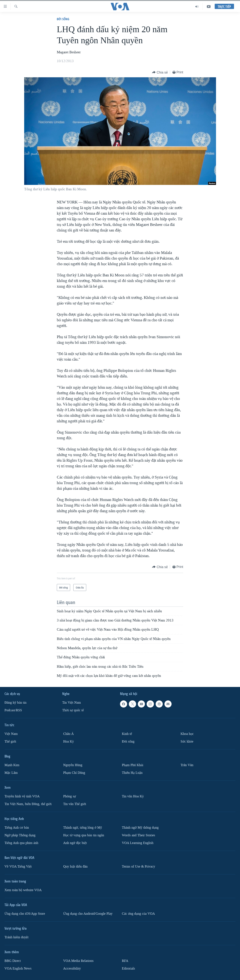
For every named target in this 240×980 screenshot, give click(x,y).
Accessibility (72, 968)
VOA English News (18, 968)
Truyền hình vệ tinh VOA (22, 796)
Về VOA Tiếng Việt (18, 867)
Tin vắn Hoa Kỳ (133, 796)
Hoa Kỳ (69, 742)
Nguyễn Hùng (73, 765)
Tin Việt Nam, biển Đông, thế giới (28, 804)
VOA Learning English (138, 843)
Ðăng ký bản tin (15, 703)
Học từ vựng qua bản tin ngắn (84, 835)
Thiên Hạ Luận (132, 773)
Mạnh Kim (12, 765)
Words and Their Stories (138, 835)
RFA (125, 961)
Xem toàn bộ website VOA (23, 890)
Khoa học (187, 734)
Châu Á (68, 734)
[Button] (160, 73)
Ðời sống (63, 19)
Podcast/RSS (13, 710)
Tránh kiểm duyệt (16, 937)
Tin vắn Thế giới (75, 804)
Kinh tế (127, 734)
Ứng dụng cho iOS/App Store (25, 914)
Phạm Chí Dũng (74, 773)
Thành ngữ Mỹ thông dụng (140, 828)
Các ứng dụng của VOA (138, 914)
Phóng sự (70, 796)
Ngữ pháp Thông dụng (20, 835)
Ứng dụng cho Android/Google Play (88, 914)
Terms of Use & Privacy (138, 867)
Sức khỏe (187, 742)
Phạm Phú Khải (133, 765)
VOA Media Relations (78, 961)
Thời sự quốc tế (73, 710)
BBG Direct (13, 961)
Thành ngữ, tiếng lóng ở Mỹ (83, 828)
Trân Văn (187, 765)
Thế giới (10, 742)
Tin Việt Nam (72, 703)
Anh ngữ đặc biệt (75, 843)
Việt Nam (11, 734)
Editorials (128, 968)
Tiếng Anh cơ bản (17, 828)
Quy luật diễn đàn (75, 867)
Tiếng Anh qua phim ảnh (21, 843)
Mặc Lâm (11, 773)
